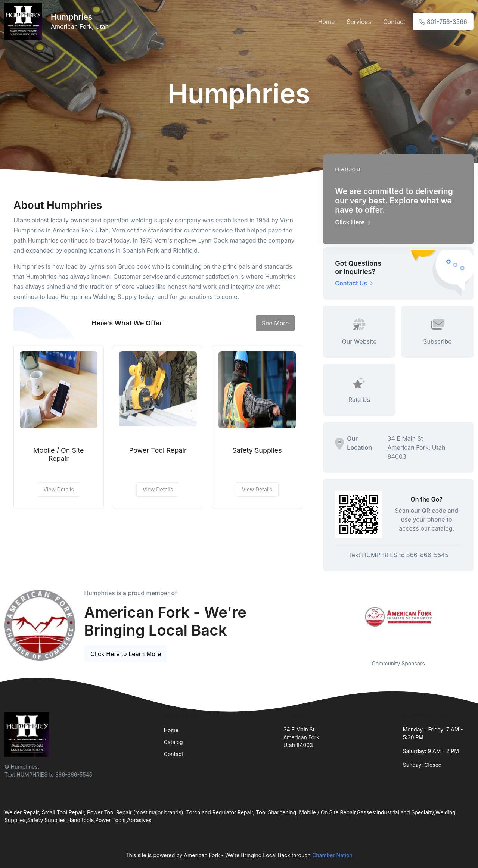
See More (275, 323)
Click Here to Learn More (126, 654)
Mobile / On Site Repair (58, 454)
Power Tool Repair (158, 450)
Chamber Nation (332, 855)
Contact (394, 22)
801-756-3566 (443, 22)
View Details (58, 489)
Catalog (173, 742)
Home (326, 22)
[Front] (25, 22)
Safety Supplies (257, 450)
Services (359, 22)
